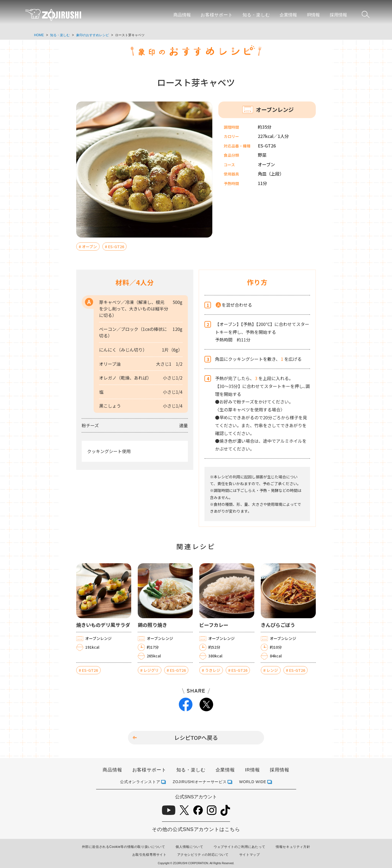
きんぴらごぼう (278, 625)
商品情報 (182, 15)
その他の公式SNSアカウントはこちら (196, 829)
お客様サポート (217, 15)
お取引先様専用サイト (149, 855)
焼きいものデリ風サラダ (103, 625)
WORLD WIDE (253, 782)
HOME (39, 35)
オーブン (89, 247)
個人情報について (189, 847)
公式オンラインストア (140, 782)
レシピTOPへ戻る (196, 738)
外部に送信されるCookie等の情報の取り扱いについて (124, 847)
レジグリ (151, 670)
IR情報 (313, 15)
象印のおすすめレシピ (93, 35)
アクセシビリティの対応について (203, 855)
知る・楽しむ (256, 15)
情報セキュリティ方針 (293, 847)
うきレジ (213, 670)
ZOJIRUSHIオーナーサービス (200, 782)
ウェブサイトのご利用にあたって (239, 847)
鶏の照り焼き (152, 625)
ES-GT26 (116, 247)
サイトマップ (250, 855)
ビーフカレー (214, 625)
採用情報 (338, 15)
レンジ (272, 670)
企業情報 (288, 15)
